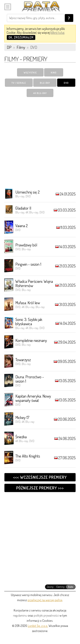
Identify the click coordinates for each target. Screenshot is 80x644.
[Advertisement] (40, 142)
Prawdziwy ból (26, 245)
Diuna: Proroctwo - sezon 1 (30, 379)
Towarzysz (23, 360)
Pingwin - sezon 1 (28, 264)
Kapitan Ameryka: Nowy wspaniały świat (33, 398)
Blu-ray (45, 83)
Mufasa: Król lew (28, 303)
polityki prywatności (46, 615)
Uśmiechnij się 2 (28, 192)
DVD (66, 83)
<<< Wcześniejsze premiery (40, 477)
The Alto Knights (28, 456)
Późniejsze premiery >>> (40, 488)
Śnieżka (21, 437)
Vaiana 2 (22, 226)
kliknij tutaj (57, 33)
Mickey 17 (22, 417)
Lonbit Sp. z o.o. (38, 626)
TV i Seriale (19, 83)
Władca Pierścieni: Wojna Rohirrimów (34, 283)
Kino (54, 73)
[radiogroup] (60, 587)
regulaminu (20, 615)
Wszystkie (30, 73)
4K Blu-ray (40, 93)
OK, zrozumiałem (21, 37)
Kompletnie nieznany (31, 340)
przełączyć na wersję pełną (45, 600)
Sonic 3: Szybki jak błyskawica (29, 321)
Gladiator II (23, 208)
